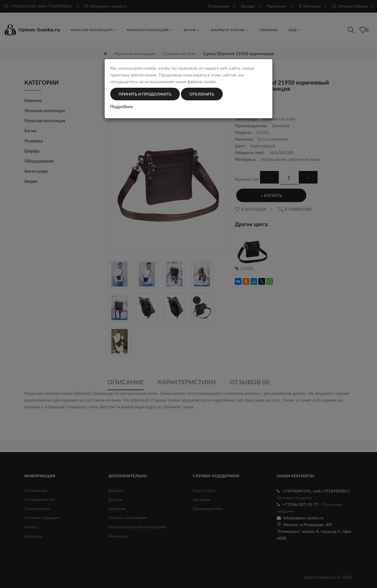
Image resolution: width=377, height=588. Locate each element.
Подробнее (122, 107)
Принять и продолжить (145, 94)
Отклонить (202, 94)
